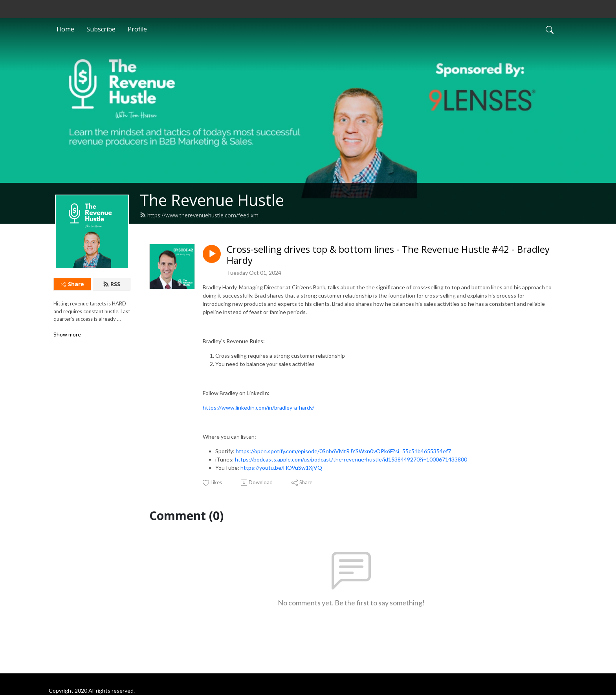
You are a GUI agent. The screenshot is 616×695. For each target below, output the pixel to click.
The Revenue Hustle (212, 200)
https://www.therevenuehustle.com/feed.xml (200, 215)
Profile (137, 29)
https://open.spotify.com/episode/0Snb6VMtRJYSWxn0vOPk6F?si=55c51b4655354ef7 (343, 451)
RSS (112, 284)
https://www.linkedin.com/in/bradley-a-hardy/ (258, 407)
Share (72, 284)
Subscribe (101, 29)
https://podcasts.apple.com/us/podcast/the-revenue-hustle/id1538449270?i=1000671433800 (351, 459)
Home (65, 29)
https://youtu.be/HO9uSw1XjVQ (281, 468)
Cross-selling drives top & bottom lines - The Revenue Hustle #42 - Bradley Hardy (388, 255)
